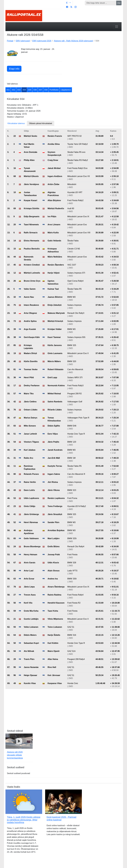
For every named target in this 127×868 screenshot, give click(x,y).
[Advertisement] (93, 63)
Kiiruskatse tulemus (16, 123)
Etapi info (14, 69)
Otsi (119, 3)
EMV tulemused (23, 41)
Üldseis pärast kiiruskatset (41, 123)
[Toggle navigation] (117, 27)
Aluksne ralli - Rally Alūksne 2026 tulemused (73, 41)
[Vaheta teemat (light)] (68, 3)
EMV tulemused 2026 (42, 41)
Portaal (10, 41)
